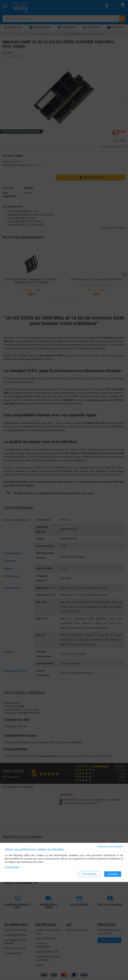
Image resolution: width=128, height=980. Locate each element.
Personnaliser (89, 874)
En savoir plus (12, 867)
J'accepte (113, 874)
